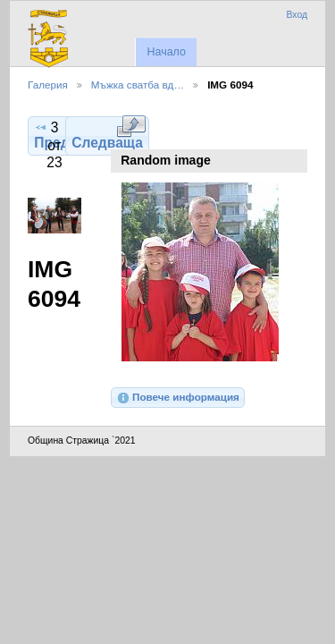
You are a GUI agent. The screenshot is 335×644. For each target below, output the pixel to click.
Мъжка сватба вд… (138, 85)
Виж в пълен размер (131, 126)
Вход (297, 15)
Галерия (48, 85)
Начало (166, 52)
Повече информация (178, 398)
